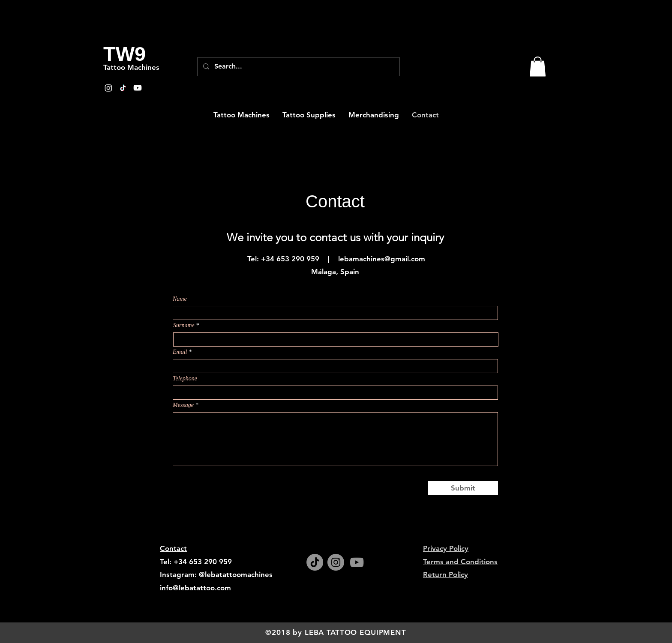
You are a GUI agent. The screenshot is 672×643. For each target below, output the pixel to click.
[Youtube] (138, 88)
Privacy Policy (446, 548)
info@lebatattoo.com (195, 588)
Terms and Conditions (460, 562)
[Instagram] (108, 88)
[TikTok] (123, 88)
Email (180, 352)
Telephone (185, 379)
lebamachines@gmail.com (382, 259)
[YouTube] (357, 562)
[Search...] (298, 67)
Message (183, 405)
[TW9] (125, 54)
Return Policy (445, 574)
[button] (538, 67)
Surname (184, 326)
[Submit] (463, 488)
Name (180, 299)
